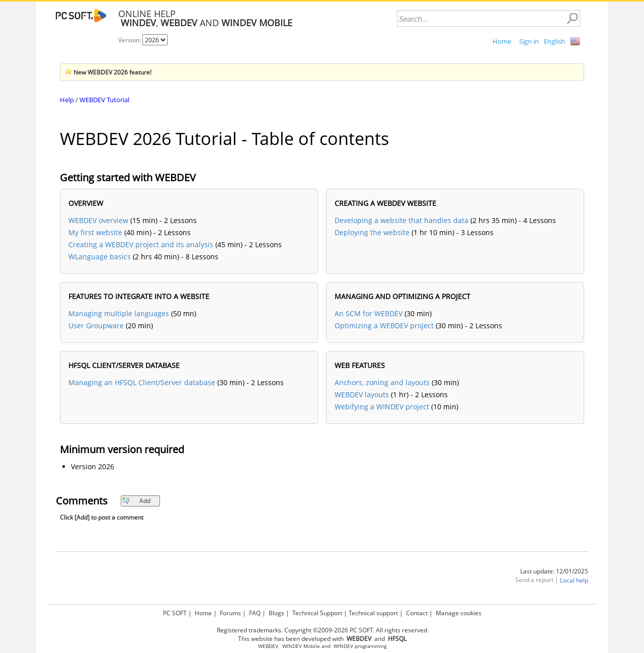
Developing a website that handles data (401, 220)
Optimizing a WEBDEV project (384, 325)
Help (67, 100)
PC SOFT (175, 613)
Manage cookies (459, 613)
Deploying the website (372, 232)
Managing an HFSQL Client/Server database (142, 382)
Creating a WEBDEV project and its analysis (141, 244)
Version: (130, 40)
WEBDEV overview (98, 220)
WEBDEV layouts (362, 394)
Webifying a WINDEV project (382, 407)
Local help (574, 580)
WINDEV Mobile (301, 646)
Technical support (373, 613)
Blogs (276, 613)
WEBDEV (268, 646)
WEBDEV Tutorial (104, 100)
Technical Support (317, 613)
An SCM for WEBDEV (369, 313)
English (554, 41)
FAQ (255, 613)
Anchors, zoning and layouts (382, 382)
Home (502, 41)
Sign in (529, 41)
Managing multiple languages (119, 313)
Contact (417, 613)
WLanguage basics (100, 257)
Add (136, 501)
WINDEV (343, 646)
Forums (230, 613)
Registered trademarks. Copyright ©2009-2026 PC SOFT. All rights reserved (322, 630)
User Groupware (96, 325)
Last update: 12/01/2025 (554, 571)
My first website (95, 232)
